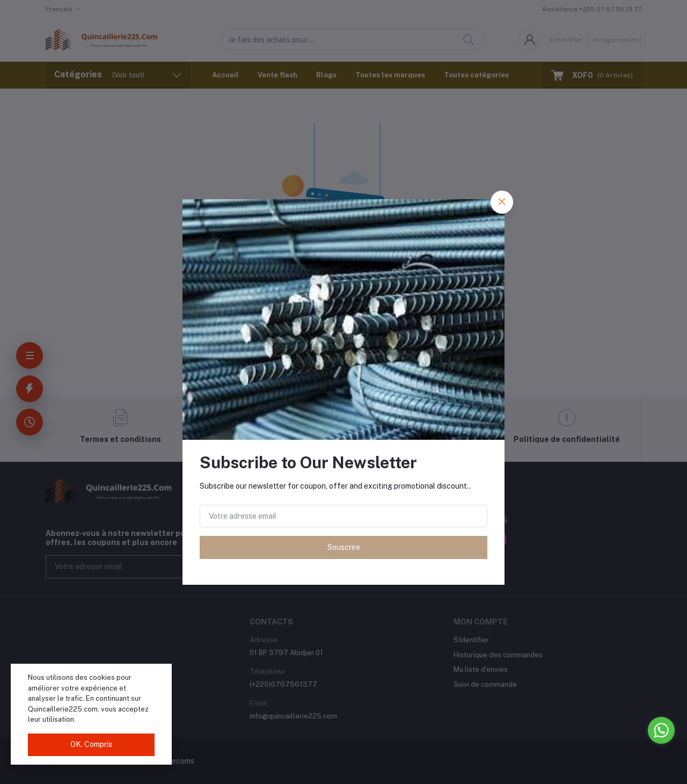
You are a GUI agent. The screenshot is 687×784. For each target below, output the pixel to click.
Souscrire (344, 547)
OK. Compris (91, 744)
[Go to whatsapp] (661, 730)
